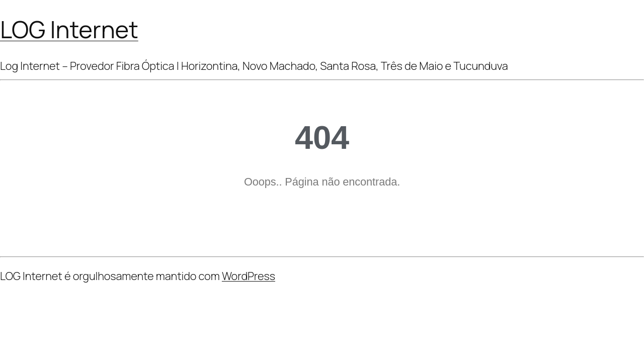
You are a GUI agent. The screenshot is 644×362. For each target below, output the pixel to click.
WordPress (249, 276)
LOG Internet (69, 29)
